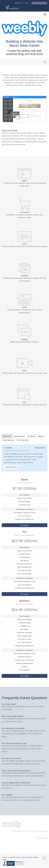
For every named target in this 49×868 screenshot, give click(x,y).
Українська (19, 3)
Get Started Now (11, 467)
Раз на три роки (23, 440)
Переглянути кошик (39, 3)
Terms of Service (27, 857)
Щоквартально (19, 436)
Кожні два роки (9, 440)
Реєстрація (24, 525)
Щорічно (41, 436)
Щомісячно (7, 436)
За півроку (31, 436)
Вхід (26, 3)
